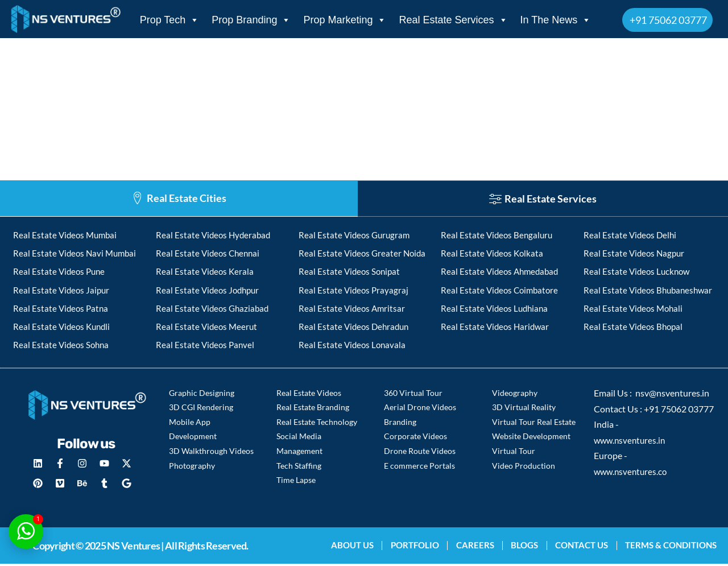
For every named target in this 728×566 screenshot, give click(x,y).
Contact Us (581, 547)
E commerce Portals (419, 467)
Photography (192, 467)
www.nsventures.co (632, 475)
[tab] (179, 199)
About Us (349, 547)
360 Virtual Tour (413, 396)
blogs (523, 547)
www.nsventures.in (631, 444)
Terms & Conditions (671, 547)
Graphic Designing (202, 396)
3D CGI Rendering (201, 410)
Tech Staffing (299, 467)
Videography (515, 396)
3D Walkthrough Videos (211, 453)
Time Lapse (296, 482)
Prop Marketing (345, 20)
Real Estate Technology (317, 424)
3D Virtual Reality (524, 410)
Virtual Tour (514, 453)
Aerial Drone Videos (420, 410)
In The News (556, 20)
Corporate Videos (415, 439)
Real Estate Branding (313, 410)
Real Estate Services (453, 20)
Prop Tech (170, 20)
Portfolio (412, 547)
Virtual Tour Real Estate (534, 424)
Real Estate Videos (309, 396)
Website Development (531, 439)
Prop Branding (251, 20)
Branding (400, 424)
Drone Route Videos (420, 453)
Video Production (524, 467)
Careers (473, 547)
